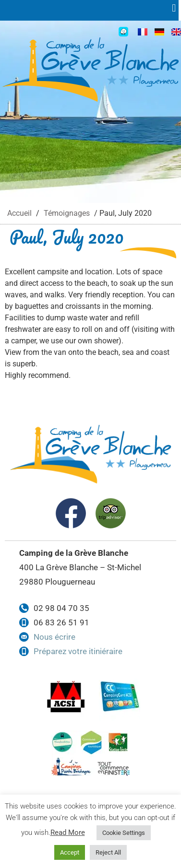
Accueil (19, 213)
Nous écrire (54, 637)
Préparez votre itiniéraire (78, 651)
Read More (68, 833)
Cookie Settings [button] (124, 833)
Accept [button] (70, 852)
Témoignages (67, 213)
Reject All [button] (108, 852)
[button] (176, 8)
